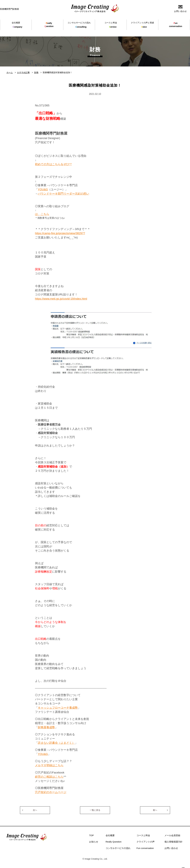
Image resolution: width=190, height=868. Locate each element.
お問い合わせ (171, 848)
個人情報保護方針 (173, 842)
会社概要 (110, 835)
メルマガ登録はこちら (49, 765)
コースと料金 (143, 835)
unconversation (176, 25)
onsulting (79, 25)
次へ (35, 810)
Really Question (114, 842)
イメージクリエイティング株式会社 (95, 8)
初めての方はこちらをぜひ (52, 164)
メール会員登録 (172, 835)
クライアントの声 (146, 842)
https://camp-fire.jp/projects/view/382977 (60, 233)
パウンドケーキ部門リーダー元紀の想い (63, 194)
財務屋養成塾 (46, 727)
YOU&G (43, 189)
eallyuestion (49, 25)
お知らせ (94, 842)
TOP (91, 835)
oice (142, 25)
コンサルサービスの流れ (118, 848)
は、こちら (42, 214)
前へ (155, 810)
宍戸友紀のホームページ (51, 792)
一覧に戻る (95, 810)
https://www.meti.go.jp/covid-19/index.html (61, 299)
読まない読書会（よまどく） (56, 743)
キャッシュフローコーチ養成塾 (58, 708)
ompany (16, 25)
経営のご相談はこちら (49, 777)
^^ (71, 164)
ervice (111, 25)
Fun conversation (145, 848)
